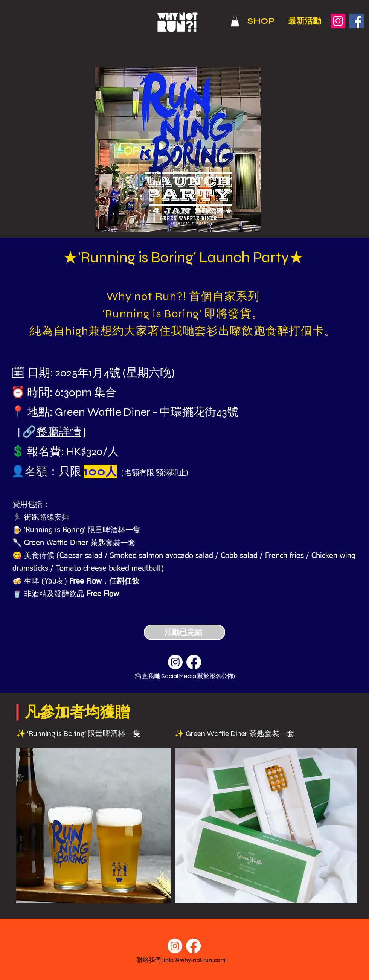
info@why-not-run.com (194, 960)
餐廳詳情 (59, 432)
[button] (235, 21)
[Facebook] (356, 21)
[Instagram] (338, 21)
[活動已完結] (184, 632)
